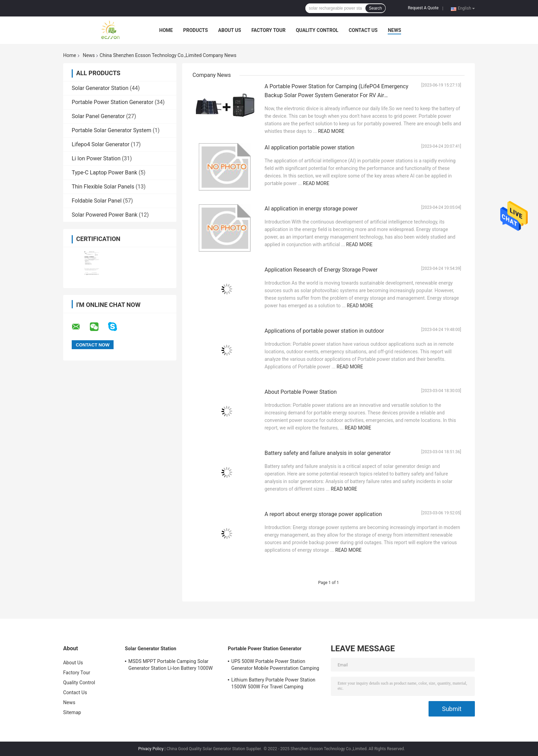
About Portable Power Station (301, 392)
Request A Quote (423, 8)
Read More (331, 131)
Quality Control (317, 30)
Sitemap (72, 712)
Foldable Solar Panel (97, 201)
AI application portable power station (309, 147)
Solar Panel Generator (98, 116)
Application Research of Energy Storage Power (321, 270)
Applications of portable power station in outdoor (324, 331)
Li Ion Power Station (96, 158)
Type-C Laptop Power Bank (104, 173)
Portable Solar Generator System (112, 130)
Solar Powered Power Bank (105, 215)
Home (166, 30)
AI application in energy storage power (311, 209)
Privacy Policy (151, 749)
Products (196, 30)
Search (375, 8)
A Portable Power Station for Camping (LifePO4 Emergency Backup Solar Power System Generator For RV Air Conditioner (336, 95)
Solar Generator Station (100, 88)
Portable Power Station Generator (113, 102)
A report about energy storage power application (323, 514)
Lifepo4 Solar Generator (101, 144)
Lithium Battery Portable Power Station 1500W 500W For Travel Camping (273, 683)
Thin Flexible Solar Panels (103, 187)
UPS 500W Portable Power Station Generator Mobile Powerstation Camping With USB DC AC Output (275, 666)
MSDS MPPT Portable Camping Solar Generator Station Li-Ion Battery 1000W (171, 665)
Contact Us (363, 30)
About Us (230, 30)
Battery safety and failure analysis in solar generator (328, 453)
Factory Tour (269, 30)
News (394, 30)
